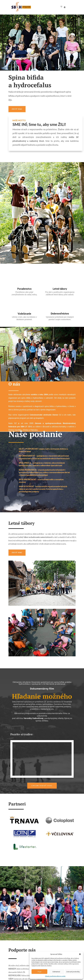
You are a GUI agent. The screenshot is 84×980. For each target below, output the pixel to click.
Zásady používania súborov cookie (55, 976)
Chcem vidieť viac (42, 786)
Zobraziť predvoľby (73, 972)
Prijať (39, 972)
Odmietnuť (56, 972)
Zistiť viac (17, 109)
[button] (80, 954)
